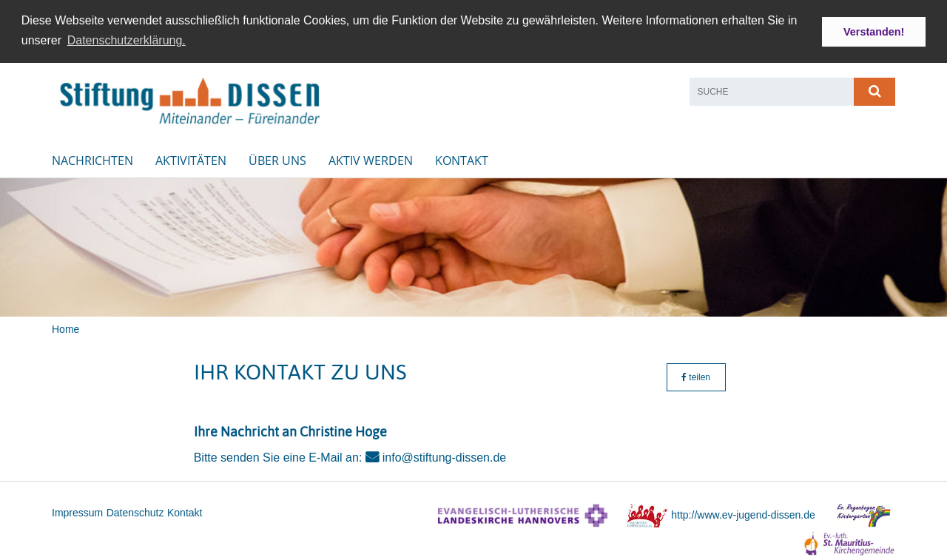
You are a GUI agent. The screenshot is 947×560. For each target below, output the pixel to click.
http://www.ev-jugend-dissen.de (743, 513)
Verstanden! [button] (874, 32)
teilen (696, 376)
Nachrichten (92, 159)
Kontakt (462, 159)
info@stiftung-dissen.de (444, 457)
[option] (473, 246)
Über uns (277, 159)
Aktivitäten (191, 159)
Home (65, 328)
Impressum (77, 512)
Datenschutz (135, 512)
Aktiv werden (371, 159)
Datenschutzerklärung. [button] (127, 40)
